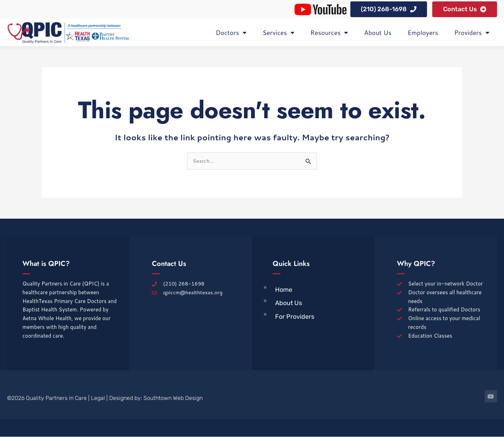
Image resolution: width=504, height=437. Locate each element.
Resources (329, 33)
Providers (472, 33)
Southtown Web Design (173, 398)
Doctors (231, 33)
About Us (378, 33)
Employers (423, 33)
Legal (98, 398)
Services (278, 33)
